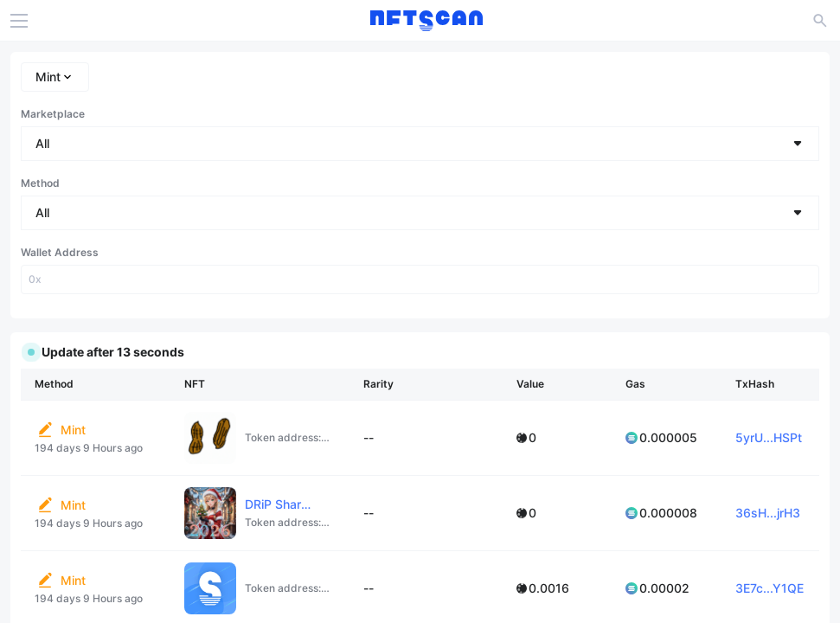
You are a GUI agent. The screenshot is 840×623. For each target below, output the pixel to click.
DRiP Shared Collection (310, 504)
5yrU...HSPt (769, 437)
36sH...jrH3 (768, 513)
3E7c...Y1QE (769, 588)
